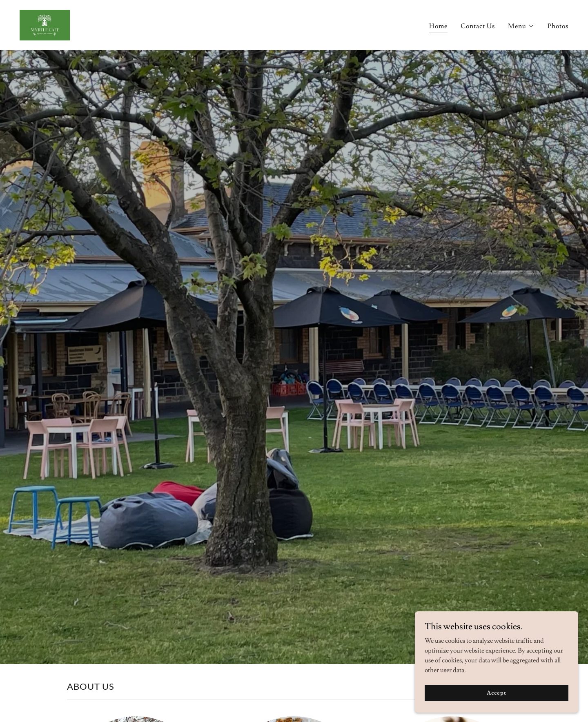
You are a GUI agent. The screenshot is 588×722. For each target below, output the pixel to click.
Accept (496, 704)
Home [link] (438, 26)
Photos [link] (558, 26)
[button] (521, 26)
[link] (45, 24)
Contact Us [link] (478, 26)
